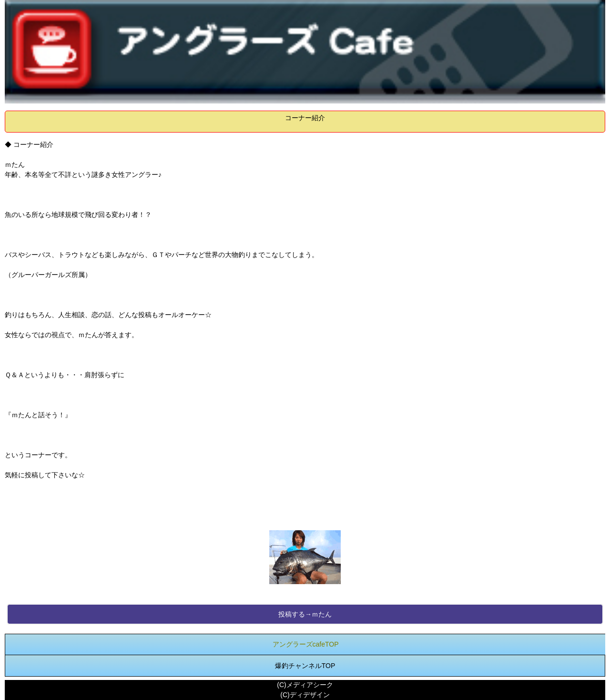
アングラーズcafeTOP (306, 644)
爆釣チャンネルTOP (305, 666)
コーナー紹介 (305, 118)
